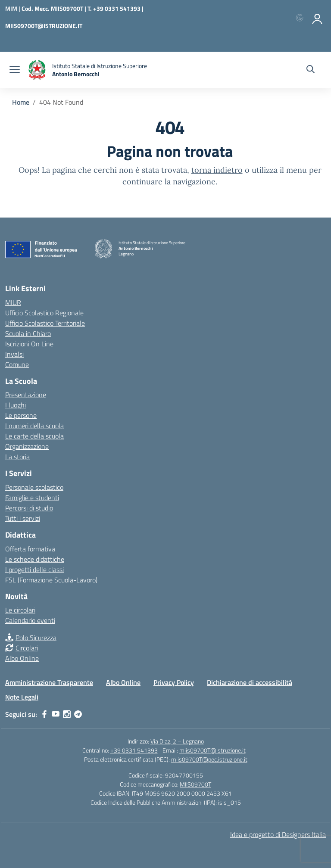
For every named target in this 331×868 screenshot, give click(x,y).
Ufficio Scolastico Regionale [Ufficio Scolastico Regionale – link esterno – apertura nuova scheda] (44, 313)
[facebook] (44, 714)
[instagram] (67, 714)
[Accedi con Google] (301, 17)
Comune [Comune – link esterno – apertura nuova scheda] (17, 364)
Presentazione (26, 395)
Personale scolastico (34, 487)
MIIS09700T (195, 784)
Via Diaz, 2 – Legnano (177, 741)
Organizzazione (27, 446)
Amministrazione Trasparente (49, 682)
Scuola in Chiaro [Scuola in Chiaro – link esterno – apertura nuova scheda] (28, 333)
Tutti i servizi (23, 518)
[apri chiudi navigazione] (15, 70)
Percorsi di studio (29, 508)
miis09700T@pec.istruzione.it (209, 759)
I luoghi (16, 405)
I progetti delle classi (34, 569)
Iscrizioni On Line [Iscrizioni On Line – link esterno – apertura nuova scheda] (29, 344)
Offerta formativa (30, 549)
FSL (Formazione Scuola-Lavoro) (51, 580)
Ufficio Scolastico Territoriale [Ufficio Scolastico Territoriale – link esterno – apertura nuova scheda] (45, 323)
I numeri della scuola (34, 426)
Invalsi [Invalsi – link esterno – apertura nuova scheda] (14, 354)
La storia (17, 457)
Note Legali (22, 697)
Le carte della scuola (34, 436)
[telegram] (78, 714)
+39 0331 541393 (134, 750)
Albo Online (22, 658)
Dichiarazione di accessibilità (250, 682)
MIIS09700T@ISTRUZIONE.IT (44, 26)
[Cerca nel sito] (311, 70)
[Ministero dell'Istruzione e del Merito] (13, 8)
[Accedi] (318, 17)
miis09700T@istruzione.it (212, 750)
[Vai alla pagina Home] (21, 102)
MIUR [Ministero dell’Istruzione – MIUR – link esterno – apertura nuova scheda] (13, 302)
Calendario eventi (30, 620)
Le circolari (20, 610)
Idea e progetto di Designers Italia (278, 834)
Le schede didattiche (35, 559)
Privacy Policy (174, 682)
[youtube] (56, 714)
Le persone (21, 415)
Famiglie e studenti (32, 498)
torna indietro (217, 170)
